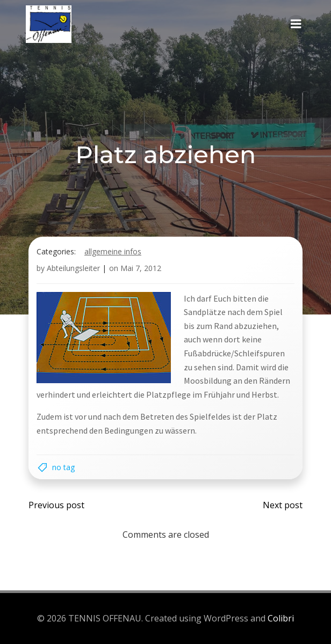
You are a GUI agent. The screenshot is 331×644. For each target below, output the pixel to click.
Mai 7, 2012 (141, 268)
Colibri (281, 618)
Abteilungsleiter (73, 268)
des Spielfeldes (203, 416)
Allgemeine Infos (113, 251)
